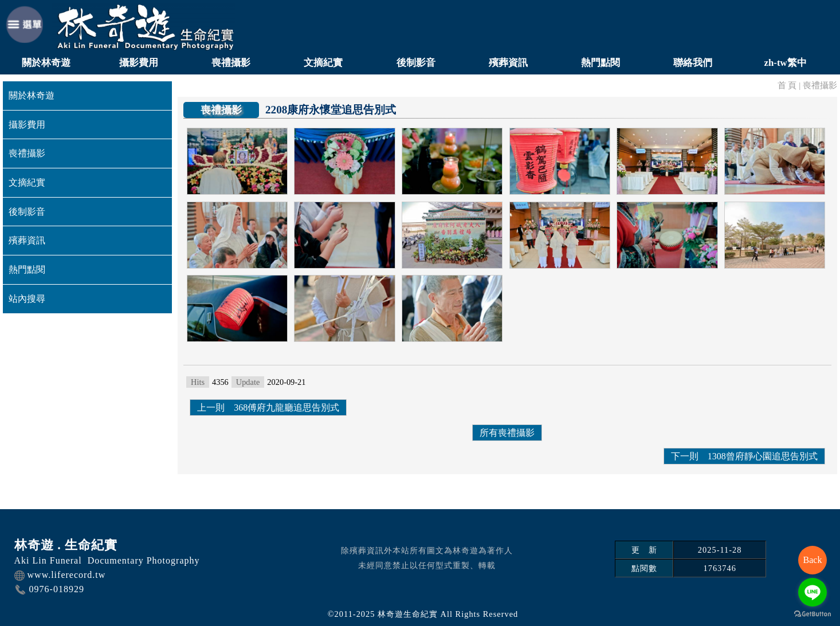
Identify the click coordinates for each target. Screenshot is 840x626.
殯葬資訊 (508, 63)
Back (813, 560)
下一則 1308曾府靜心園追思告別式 (744, 456)
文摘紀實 (323, 63)
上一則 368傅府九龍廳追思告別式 (268, 408)
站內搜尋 (27, 299)
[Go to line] (812, 592)
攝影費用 (139, 63)
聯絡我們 (693, 63)
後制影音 (416, 63)
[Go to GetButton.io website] (812, 614)
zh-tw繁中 (786, 63)
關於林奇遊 (46, 63)
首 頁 (787, 85)
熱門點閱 (600, 63)
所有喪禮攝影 (507, 433)
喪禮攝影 (231, 63)
